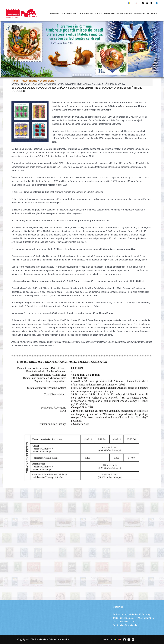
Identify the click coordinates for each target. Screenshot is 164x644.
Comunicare (72, 14)
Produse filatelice (91, 14)
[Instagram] (147, 3)
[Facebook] (143, 3)
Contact (154, 14)
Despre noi (56, 14)
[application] (62, 14)
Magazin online (111, 14)
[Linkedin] (151, 3)
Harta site (107, 639)
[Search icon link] (157, 4)
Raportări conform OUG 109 (135, 14)
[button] (4, 49)
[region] (82, 49)
